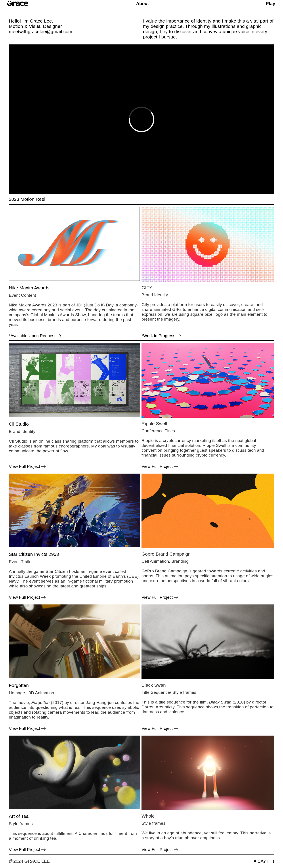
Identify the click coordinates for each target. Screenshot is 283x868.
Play (271, 4)
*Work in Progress (158, 336)
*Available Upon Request (32, 336)
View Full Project (24, 467)
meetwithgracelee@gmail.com (41, 32)
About (143, 4)
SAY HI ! (266, 861)
